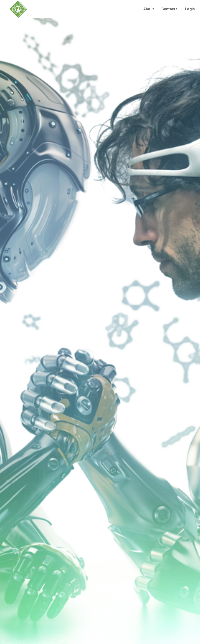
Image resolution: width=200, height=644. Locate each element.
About (149, 9)
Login (190, 9)
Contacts (169, 9)
